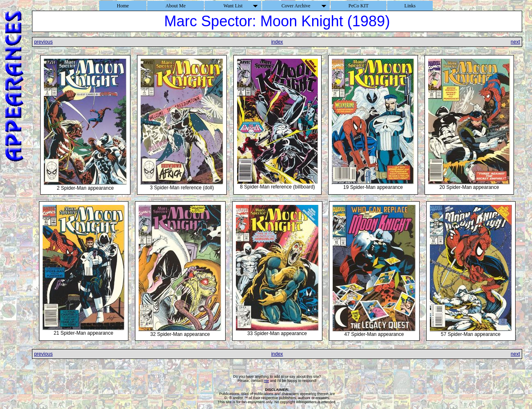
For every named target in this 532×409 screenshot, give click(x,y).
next (515, 42)
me (266, 381)
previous (43, 42)
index (277, 42)
